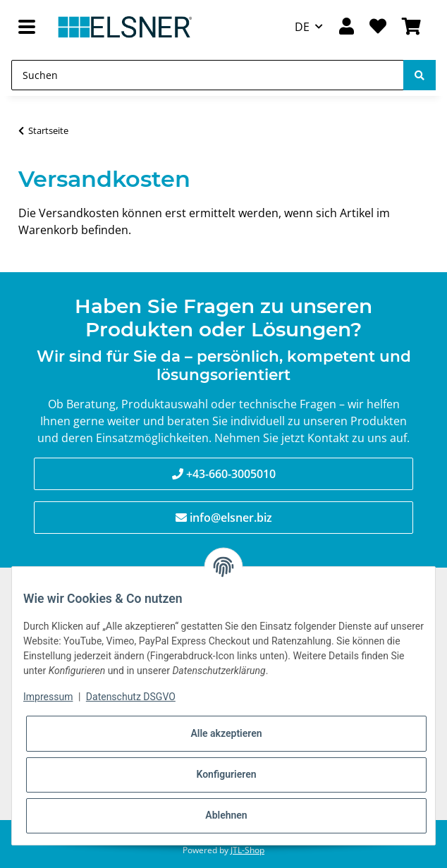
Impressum (48, 697)
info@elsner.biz (231, 518)
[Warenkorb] (411, 27)
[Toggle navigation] (27, 27)
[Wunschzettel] (378, 27)
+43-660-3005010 (231, 474)
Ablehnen (226, 815)
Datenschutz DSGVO (131, 697)
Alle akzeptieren (226, 733)
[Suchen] (208, 75)
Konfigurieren (226, 774)
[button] (346, 27)
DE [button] (302, 27)
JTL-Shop (247, 850)
